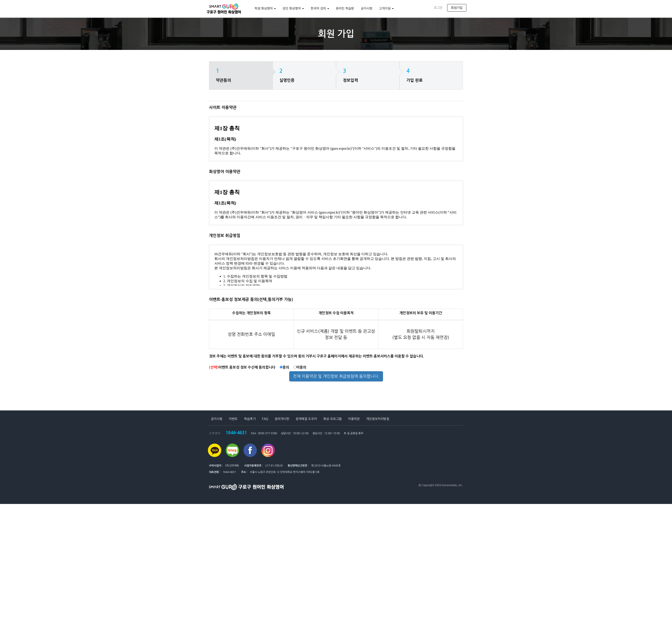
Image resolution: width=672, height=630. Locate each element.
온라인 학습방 (344, 8)
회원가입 (457, 8)
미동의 (300, 367)
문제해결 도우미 (306, 419)
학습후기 (250, 419)
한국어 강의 (319, 8)
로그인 (438, 8)
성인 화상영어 (293, 8)
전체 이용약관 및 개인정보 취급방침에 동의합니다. (336, 376)
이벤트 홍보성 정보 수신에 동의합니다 (242, 367)
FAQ (265, 419)
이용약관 (354, 419)
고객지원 (386, 8)
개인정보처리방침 (378, 419)
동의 (284, 367)
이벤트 (233, 419)
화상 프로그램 (332, 419)
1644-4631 (235, 432)
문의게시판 (282, 419)
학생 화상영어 (264, 8)
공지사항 (366, 8)
